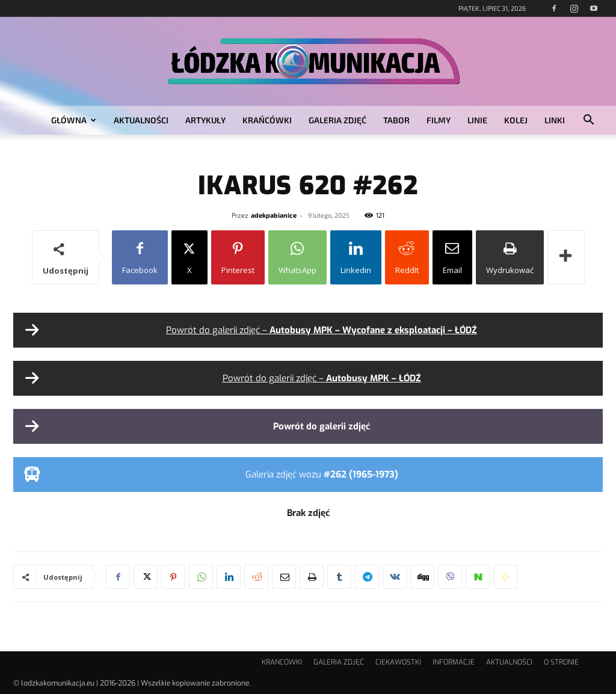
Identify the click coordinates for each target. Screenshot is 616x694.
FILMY (439, 120)
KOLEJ (516, 120)
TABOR (396, 120)
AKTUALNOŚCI (141, 120)
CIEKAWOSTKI (398, 662)
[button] (588, 121)
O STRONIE (561, 662)
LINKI (555, 120)
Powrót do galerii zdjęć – (322, 330)
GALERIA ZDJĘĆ (337, 120)
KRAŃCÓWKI (267, 120)
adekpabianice (274, 215)
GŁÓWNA (74, 120)
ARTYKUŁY (205, 120)
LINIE (477, 120)
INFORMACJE (454, 662)
